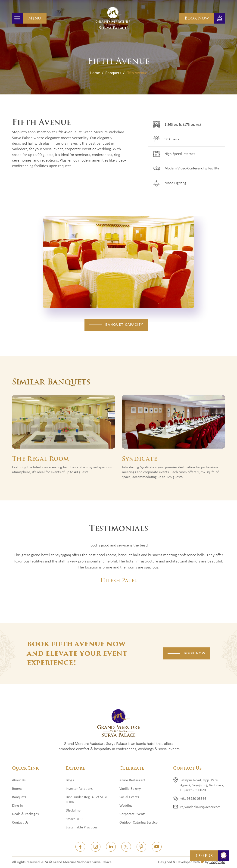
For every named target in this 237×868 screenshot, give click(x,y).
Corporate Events (132, 814)
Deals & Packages (25, 814)
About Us (19, 780)
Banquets (113, 73)
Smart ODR (74, 819)
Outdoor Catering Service (139, 823)
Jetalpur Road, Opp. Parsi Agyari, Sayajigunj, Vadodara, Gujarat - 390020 (202, 785)
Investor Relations (79, 789)
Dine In (17, 806)
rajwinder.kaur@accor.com (200, 807)
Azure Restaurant (132, 780)
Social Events (129, 797)
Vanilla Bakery (130, 789)
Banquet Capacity (124, 325)
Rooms (17, 789)
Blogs (70, 780)
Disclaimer (74, 811)
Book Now (197, 18)
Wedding (126, 806)
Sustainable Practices (82, 827)
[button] (105, 596)
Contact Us (20, 823)
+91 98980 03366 (193, 799)
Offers (204, 856)
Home (95, 73)
